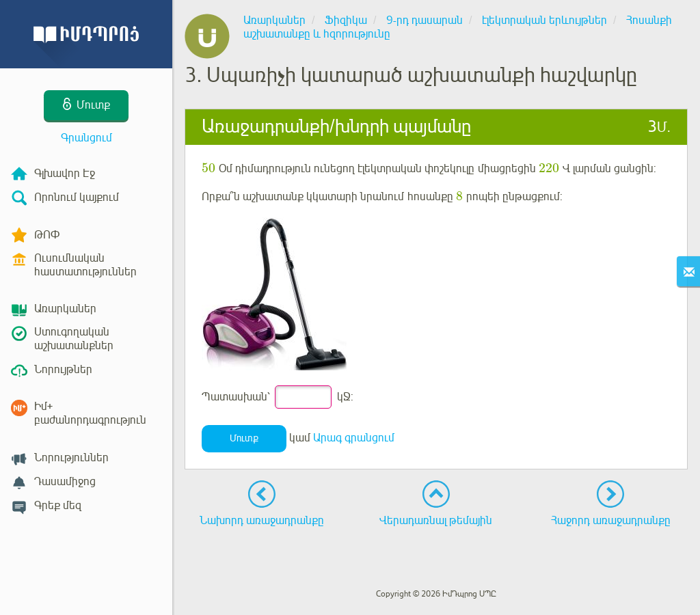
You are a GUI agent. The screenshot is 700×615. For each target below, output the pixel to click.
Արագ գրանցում (354, 438)
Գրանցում (86, 138)
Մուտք (244, 438)
